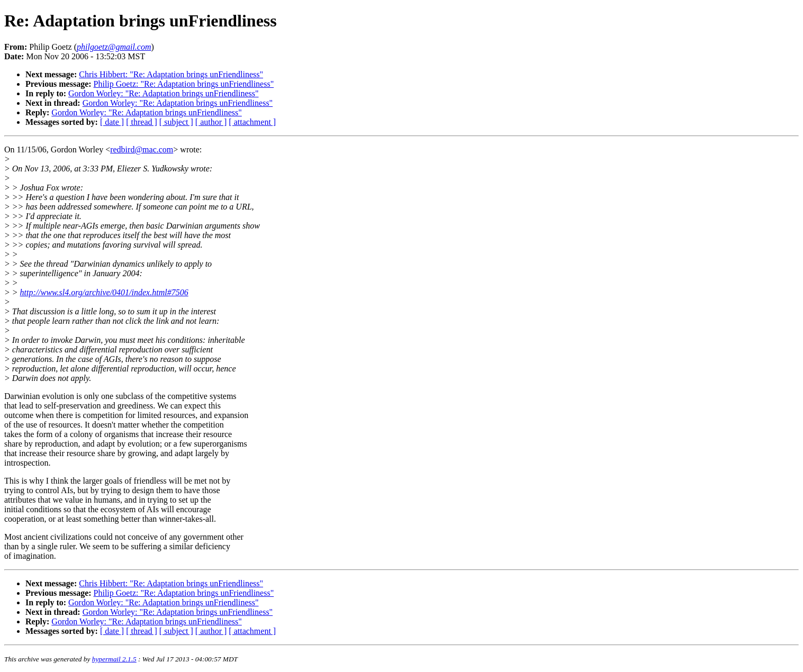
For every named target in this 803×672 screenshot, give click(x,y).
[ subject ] (176, 122)
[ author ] (211, 122)
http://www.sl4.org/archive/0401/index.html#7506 (104, 292)
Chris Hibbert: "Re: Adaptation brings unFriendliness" (171, 74)
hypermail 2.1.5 (114, 659)
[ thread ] (142, 122)
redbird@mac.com (142, 149)
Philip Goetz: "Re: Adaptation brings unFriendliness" (184, 84)
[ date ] (112, 122)
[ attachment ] (252, 122)
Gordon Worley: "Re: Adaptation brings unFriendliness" (163, 93)
